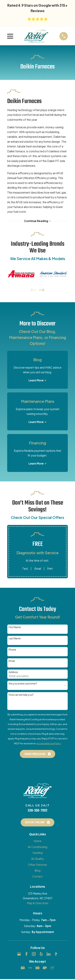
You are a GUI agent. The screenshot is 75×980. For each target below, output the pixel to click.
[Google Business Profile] (19, 954)
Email (38, 569)
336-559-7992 (37, 811)
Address (13, 672)
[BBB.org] (56, 954)
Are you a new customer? (23, 683)
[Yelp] (41, 954)
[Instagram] (34, 954)
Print (50, 569)
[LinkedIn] (49, 954)
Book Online (38, 822)
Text (25, 569)
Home (37, 841)
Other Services (37, 865)
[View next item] (42, 290)
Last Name (15, 638)
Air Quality (37, 859)
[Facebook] (26, 954)
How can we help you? (21, 695)
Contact (37, 876)
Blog (37, 870)
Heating (38, 853)
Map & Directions (38, 903)
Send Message (38, 754)
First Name (15, 627)
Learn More (37, 380)
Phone (12, 650)
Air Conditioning (37, 847)
